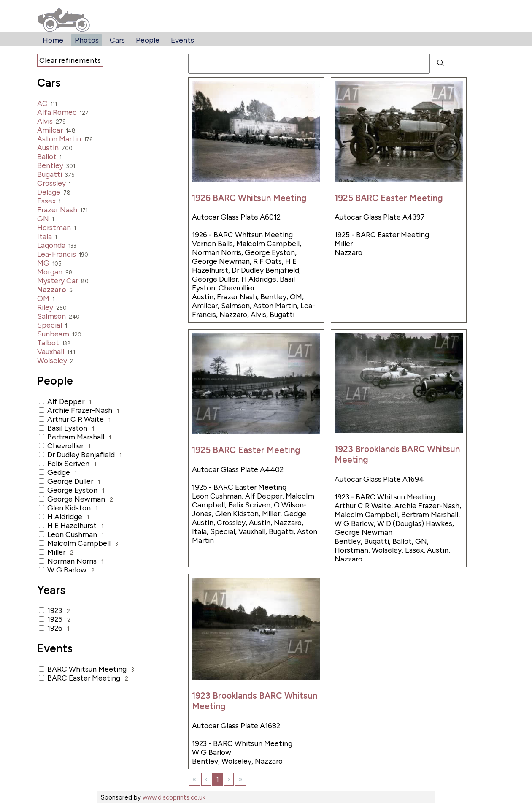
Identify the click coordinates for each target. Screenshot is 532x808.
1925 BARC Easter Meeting (389, 198)
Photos (87, 40)
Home (53, 40)
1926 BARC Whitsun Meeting (249, 198)
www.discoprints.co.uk (174, 797)
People (148, 40)
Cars (117, 40)
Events (182, 40)
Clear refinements (70, 60)
